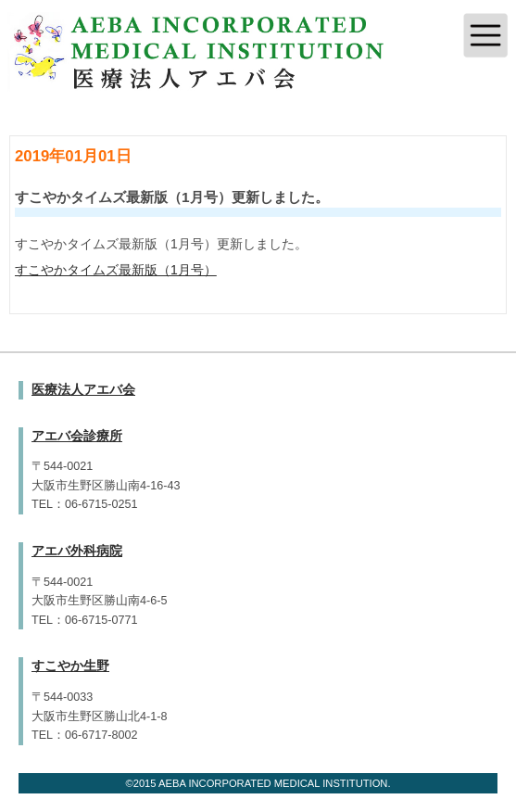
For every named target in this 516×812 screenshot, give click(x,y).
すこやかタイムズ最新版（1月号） (116, 270)
